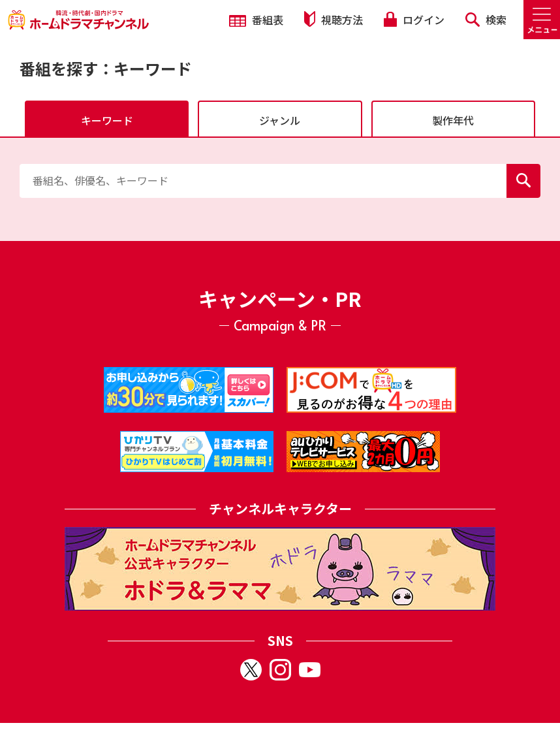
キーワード (107, 120)
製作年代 (453, 120)
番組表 (256, 20)
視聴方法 (334, 19)
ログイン (414, 20)
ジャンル (280, 120)
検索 (486, 20)
